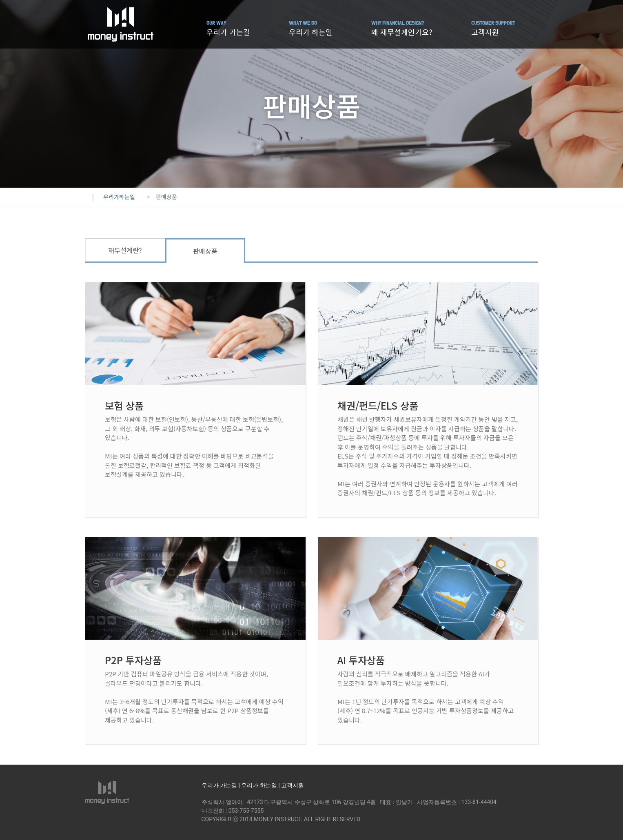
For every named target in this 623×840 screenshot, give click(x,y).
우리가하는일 (119, 197)
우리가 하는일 (311, 29)
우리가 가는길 (228, 29)
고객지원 (493, 29)
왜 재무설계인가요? (402, 29)
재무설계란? (125, 250)
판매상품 (205, 251)
